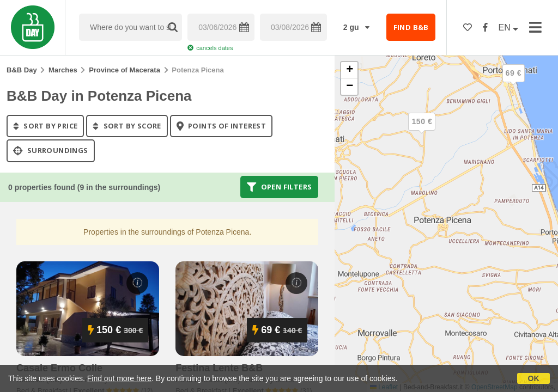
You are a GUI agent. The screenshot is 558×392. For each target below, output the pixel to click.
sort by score (127, 126)
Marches (63, 70)
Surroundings (51, 151)
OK (534, 378)
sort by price (45, 126)
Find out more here (119, 378)
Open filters (280, 187)
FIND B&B (411, 27)
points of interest (222, 126)
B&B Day (22, 70)
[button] (513, 82)
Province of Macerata (125, 70)
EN (509, 27)
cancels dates (210, 48)
